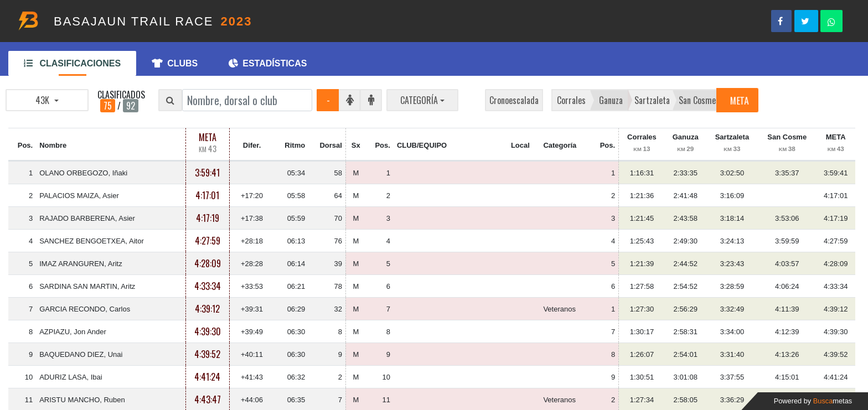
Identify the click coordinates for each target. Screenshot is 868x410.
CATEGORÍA (419, 100)
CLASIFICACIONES (72, 63)
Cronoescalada (514, 100)
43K (43, 100)
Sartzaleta (652, 100)
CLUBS (175, 63)
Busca (833, 401)
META (739, 100)
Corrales (571, 100)
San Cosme (697, 100)
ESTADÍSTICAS (268, 63)
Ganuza (611, 100)
